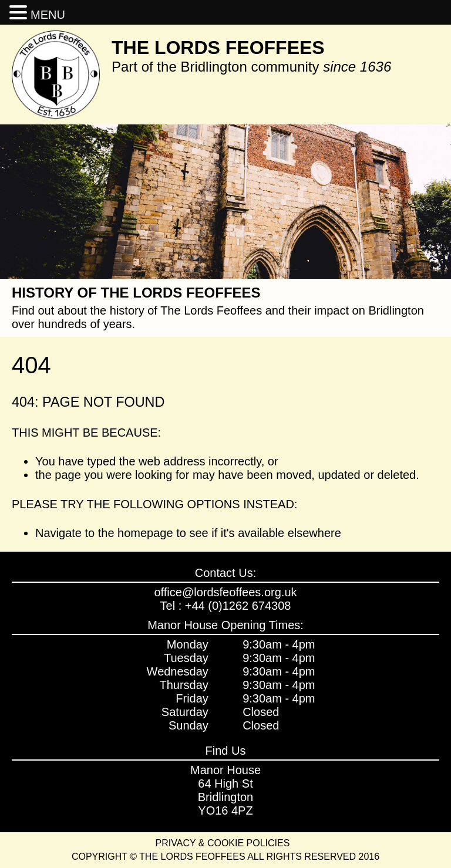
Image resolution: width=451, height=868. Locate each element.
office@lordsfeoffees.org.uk (225, 592)
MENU (48, 15)
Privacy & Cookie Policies (223, 843)
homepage (145, 533)
